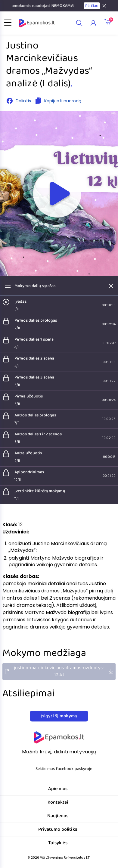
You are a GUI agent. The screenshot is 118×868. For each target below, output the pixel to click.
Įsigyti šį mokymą (59, 716)
